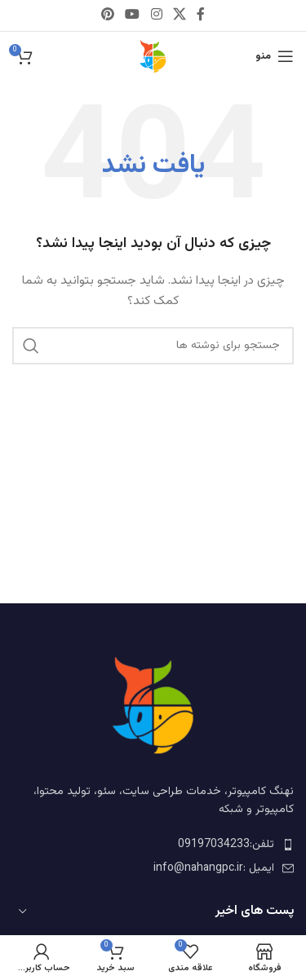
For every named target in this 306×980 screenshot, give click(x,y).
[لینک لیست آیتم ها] (153, 845)
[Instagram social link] (156, 15)
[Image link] (153, 706)
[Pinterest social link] (107, 15)
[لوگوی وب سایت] (153, 57)
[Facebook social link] (200, 15)
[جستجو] (153, 346)
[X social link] (179, 15)
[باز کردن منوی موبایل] (275, 56)
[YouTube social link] (133, 15)
